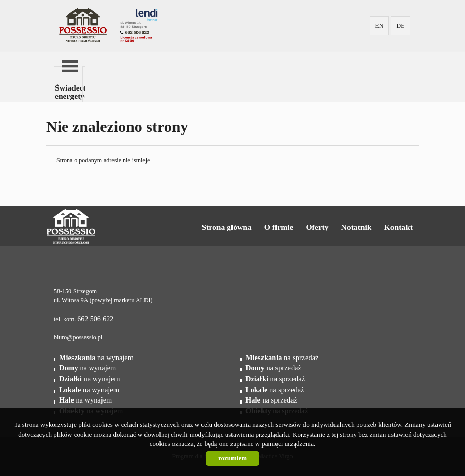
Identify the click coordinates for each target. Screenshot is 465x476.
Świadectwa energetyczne (62, 92)
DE (401, 26)
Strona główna (226, 227)
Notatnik (357, 227)
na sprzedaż (282, 358)
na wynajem (96, 358)
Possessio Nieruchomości (104, 227)
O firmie (279, 227)
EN (380, 26)
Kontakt (398, 227)
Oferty (317, 227)
